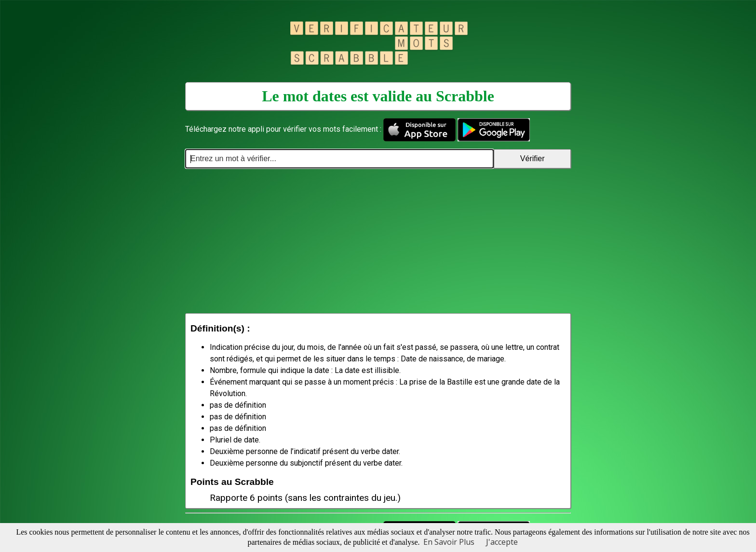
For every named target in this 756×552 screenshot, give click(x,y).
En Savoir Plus (449, 542)
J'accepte (502, 542)
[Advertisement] (378, 241)
